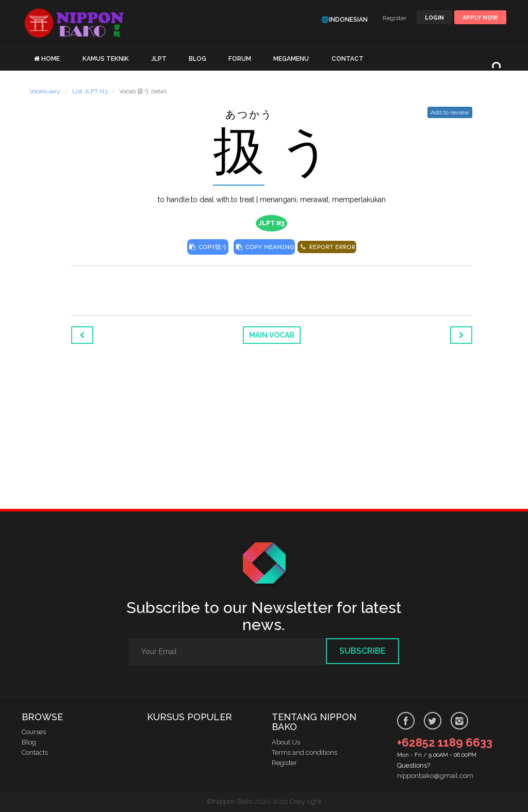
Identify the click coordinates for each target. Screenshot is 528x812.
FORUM (240, 59)
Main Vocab (272, 335)
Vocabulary (45, 91)
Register (394, 18)
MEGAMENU (291, 59)
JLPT (159, 59)
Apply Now (480, 18)
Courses (34, 732)
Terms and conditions (304, 752)
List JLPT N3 (90, 91)
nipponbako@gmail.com (435, 776)
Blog (29, 742)
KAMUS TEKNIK (106, 59)
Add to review (450, 112)
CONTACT (348, 59)
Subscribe (362, 651)
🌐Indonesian (344, 20)
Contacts (35, 752)
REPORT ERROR (327, 247)
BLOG (197, 59)
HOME (51, 59)
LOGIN (434, 18)
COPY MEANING (264, 247)
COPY (208, 247)
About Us (286, 742)
